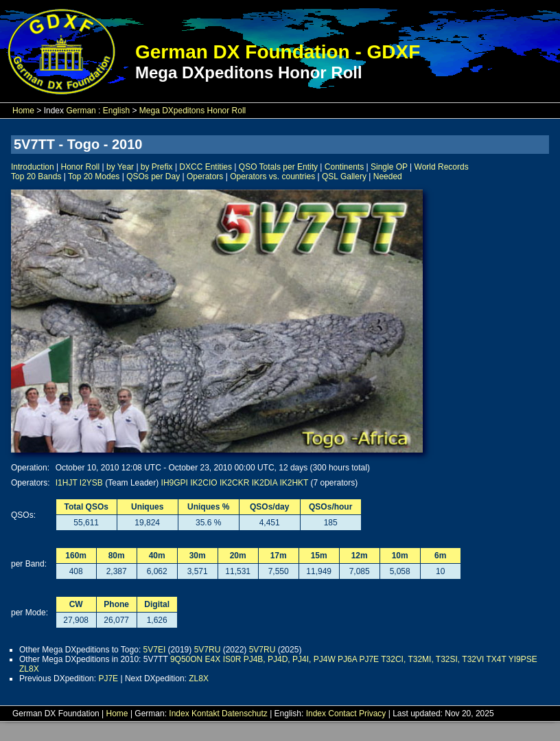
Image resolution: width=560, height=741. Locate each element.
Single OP (389, 167)
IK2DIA (265, 483)
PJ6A (347, 659)
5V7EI (155, 650)
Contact (342, 714)
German (81, 111)
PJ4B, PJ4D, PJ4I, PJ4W (290, 659)
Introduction (33, 167)
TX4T (496, 659)
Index (179, 714)
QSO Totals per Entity (278, 167)
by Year (120, 167)
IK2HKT (294, 483)
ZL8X (29, 669)
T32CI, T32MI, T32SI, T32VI (432, 659)
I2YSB (91, 483)
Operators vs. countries (272, 176)
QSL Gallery (344, 176)
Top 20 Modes (94, 176)
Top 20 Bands (36, 176)
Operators (205, 176)
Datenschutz (245, 714)
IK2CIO (203, 483)
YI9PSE (523, 659)
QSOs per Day (153, 176)
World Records (442, 167)
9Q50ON (186, 659)
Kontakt (206, 714)
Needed (388, 176)
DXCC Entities (206, 167)
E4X (213, 659)
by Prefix (157, 167)
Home (23, 111)
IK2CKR (234, 483)
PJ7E (369, 659)
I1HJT (67, 483)
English (116, 111)
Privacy (372, 714)
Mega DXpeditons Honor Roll (192, 111)
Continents (344, 167)
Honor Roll (81, 167)
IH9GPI (175, 483)
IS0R (232, 659)
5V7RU (208, 650)
